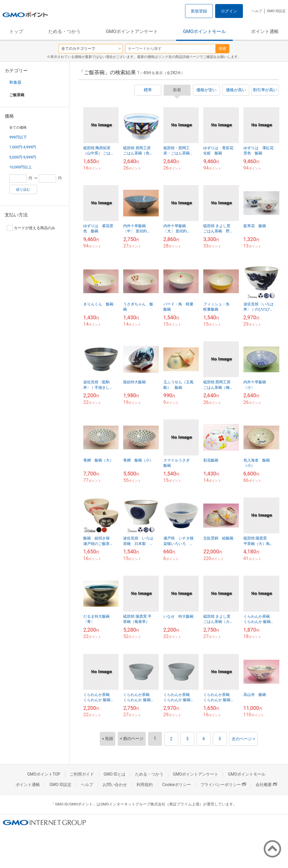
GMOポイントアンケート (132, 31)
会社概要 (266, 785)
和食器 (15, 82)
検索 (222, 49)
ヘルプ (257, 11)
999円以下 (18, 137)
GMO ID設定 (276, 11)
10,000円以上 (21, 167)
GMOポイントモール (204, 31)
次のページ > (243, 739)
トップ (16, 31)
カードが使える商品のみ (31, 228)
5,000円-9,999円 (23, 157)
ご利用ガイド (82, 774)
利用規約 (145, 785)
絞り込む (23, 189)
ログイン (229, 11)
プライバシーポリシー (223, 785)
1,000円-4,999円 (23, 147)
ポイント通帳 (265, 31)
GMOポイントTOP (44, 774)
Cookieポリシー (177, 785)
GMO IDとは (115, 774)
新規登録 (199, 11)
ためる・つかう (64, 31)
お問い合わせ (115, 785)
